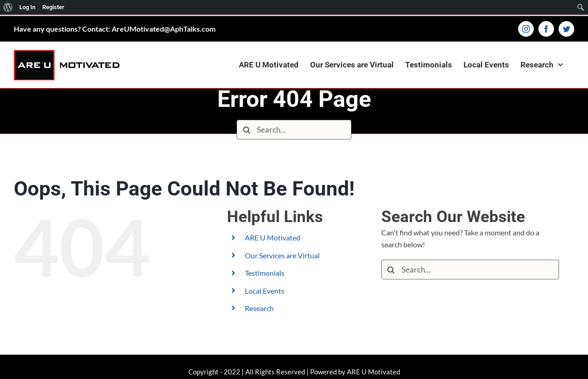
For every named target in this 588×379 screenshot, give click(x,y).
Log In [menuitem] (27, 7)
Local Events (265, 291)
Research (259, 308)
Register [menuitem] (53, 7)
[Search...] (294, 130)
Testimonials (265, 273)
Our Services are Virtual (282, 255)
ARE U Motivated (273, 237)
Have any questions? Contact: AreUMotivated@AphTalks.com (115, 29)
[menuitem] (8, 7)
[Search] (246, 130)
